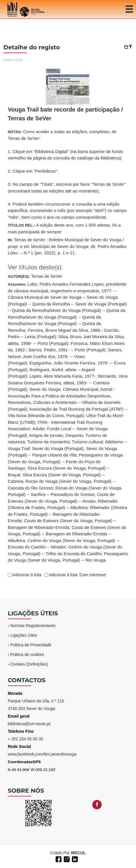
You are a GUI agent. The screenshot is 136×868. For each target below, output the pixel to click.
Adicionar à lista (27, 575)
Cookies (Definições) (29, 664)
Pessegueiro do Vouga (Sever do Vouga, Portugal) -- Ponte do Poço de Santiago (65, 461)
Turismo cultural (87, 442)
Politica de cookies (27, 655)
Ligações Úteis (24, 635)
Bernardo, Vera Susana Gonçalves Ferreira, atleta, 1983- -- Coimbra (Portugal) (68, 383)
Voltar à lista (13, 60)
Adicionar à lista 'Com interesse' (77, 575)
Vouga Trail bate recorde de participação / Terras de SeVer (65, 114)
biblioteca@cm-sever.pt (29, 724)
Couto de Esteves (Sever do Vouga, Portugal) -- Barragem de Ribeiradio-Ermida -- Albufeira (67, 534)
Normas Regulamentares (33, 626)
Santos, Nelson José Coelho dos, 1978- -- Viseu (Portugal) (65, 356)
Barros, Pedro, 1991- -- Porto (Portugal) (67, 350)
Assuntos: (68, 422)
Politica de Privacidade (31, 645)
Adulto (39, 429)
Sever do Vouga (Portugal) (58, 448)
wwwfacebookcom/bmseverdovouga (42, 754)
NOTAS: (67, 174)
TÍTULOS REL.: (64, 228)
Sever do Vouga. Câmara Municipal (64, 389)
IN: (67, 246)
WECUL (78, 853)
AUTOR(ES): (35, 276)
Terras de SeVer (47, 276)
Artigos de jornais (46, 435)
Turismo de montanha (48, 442)
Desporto (74, 435)
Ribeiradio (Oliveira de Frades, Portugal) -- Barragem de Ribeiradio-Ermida (67, 514)
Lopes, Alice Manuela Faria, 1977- (63, 376)
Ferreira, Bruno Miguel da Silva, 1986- (65, 330)
